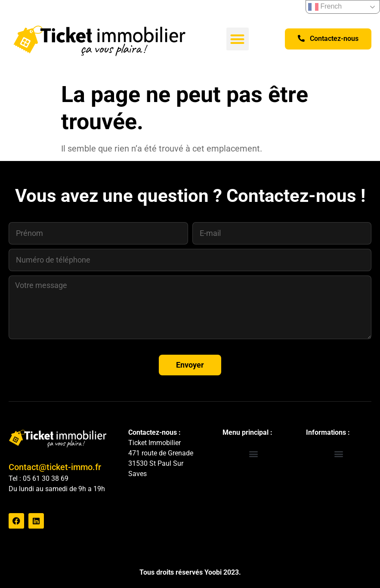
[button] (238, 39)
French (325, 7)
